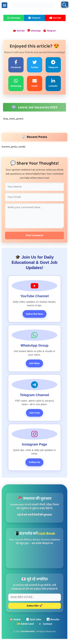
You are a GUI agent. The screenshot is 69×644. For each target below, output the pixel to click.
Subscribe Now (34, 314)
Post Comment (34, 235)
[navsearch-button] (65, 5)
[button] (4, 5)
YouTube (55, 18)
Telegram (34, 18)
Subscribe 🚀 (35, 606)
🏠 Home (15, 619)
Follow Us (34, 462)
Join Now (34, 363)
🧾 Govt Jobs (33, 619)
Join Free (34, 413)
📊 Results (53, 619)
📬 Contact (46, 624)
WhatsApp (14, 18)
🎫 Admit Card (25, 624)
